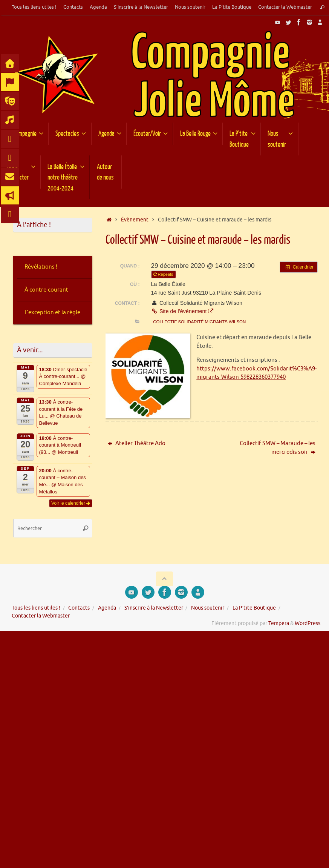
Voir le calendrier (71, 503)
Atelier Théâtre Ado (137, 443)
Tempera (279, 623)
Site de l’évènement (182, 311)
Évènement (135, 220)
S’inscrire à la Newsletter (141, 7)
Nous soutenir (190, 7)
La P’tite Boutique (232, 7)
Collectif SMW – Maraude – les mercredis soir (278, 448)
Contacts (73, 7)
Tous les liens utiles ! (34, 7)
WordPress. (308, 623)
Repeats (164, 274)
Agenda (98, 7)
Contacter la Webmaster (285, 7)
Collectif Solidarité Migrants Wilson (199, 322)
